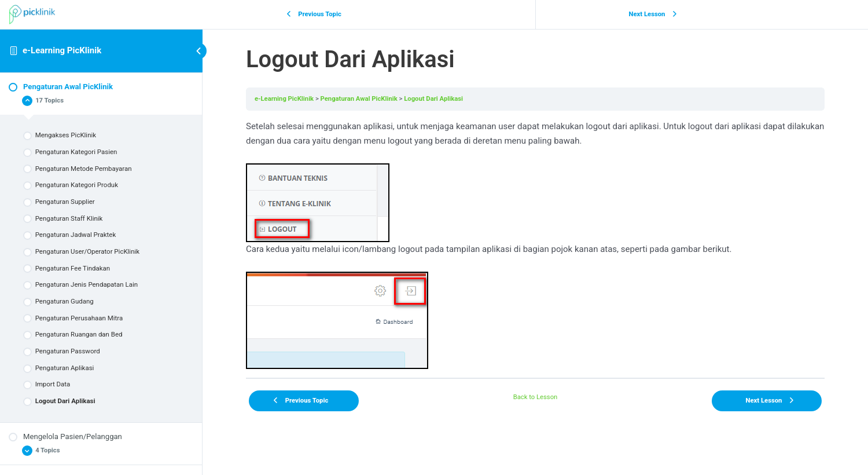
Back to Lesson (536, 397)
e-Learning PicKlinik (62, 50)
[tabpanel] (535, 244)
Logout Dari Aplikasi (433, 99)
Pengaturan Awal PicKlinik (359, 99)
